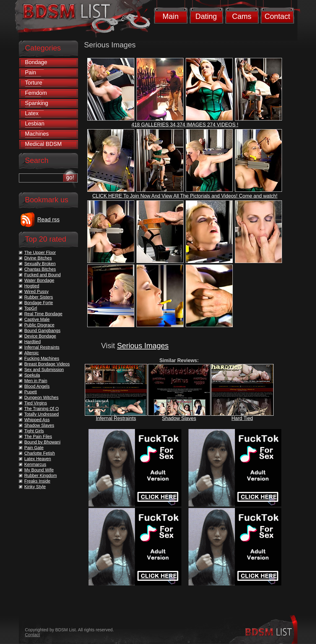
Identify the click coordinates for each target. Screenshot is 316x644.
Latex (32, 113)
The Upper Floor (40, 252)
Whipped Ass (37, 420)
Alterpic (32, 353)
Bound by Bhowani (43, 442)
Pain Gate (34, 448)
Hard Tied (242, 418)
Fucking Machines (42, 358)
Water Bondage (39, 280)
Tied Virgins (36, 403)
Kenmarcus (35, 464)
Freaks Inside (37, 481)
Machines (37, 134)
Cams (242, 16)
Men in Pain (36, 381)
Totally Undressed (42, 414)
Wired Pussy (37, 291)
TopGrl (31, 308)
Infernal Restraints (116, 418)
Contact (277, 16)
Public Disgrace (39, 325)
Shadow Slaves (179, 418)
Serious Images (143, 346)
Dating (206, 16)
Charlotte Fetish (40, 453)
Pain (31, 72)
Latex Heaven (38, 459)
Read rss (49, 220)
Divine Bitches (38, 258)
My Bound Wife (39, 470)
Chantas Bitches (40, 269)
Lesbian (35, 124)
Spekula (32, 375)
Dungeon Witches (42, 397)
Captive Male (37, 319)
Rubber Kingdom (41, 475)
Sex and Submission (44, 370)
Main (171, 16)
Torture (34, 83)
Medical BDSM (43, 144)
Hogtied (32, 286)
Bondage (36, 62)
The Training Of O (42, 409)
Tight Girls (34, 431)
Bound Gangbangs (43, 331)
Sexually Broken (40, 264)
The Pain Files (38, 436)
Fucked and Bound (43, 275)
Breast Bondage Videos (47, 364)
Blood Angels (37, 386)
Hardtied (33, 342)
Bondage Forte (39, 303)
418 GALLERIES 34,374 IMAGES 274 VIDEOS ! (185, 125)
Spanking (37, 103)
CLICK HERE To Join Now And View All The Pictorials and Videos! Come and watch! (185, 196)
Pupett (31, 392)
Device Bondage (40, 336)
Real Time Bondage (43, 314)
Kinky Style (35, 487)
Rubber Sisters (39, 297)
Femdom (36, 93)
